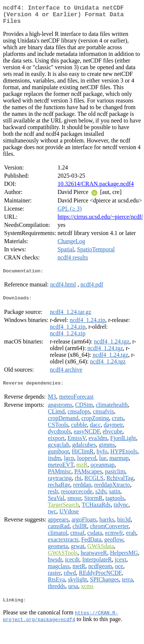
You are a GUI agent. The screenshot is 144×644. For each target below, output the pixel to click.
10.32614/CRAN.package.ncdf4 (96, 188)
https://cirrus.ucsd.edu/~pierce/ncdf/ (100, 221)
